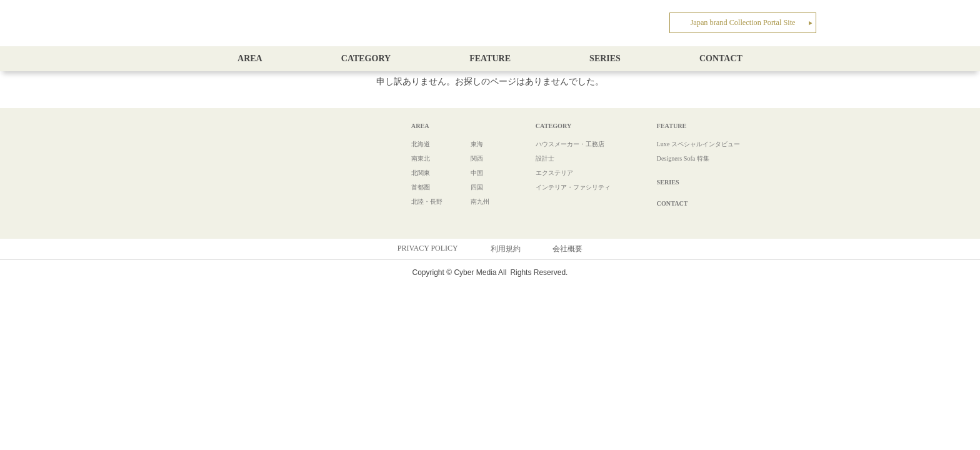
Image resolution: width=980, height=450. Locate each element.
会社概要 (567, 248)
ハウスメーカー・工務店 (556, 144)
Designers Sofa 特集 (671, 158)
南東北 (412, 158)
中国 (464, 172)
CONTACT (721, 58)
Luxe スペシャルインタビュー (690, 144)
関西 (464, 158)
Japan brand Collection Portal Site (752, 21)
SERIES (605, 58)
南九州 (467, 201)
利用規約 (506, 248)
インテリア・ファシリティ (559, 187)
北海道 (412, 144)
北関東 (412, 172)
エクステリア (537, 172)
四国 (464, 187)
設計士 (526, 158)
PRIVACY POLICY (428, 247)
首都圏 (412, 187)
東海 (464, 144)
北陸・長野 (419, 201)
